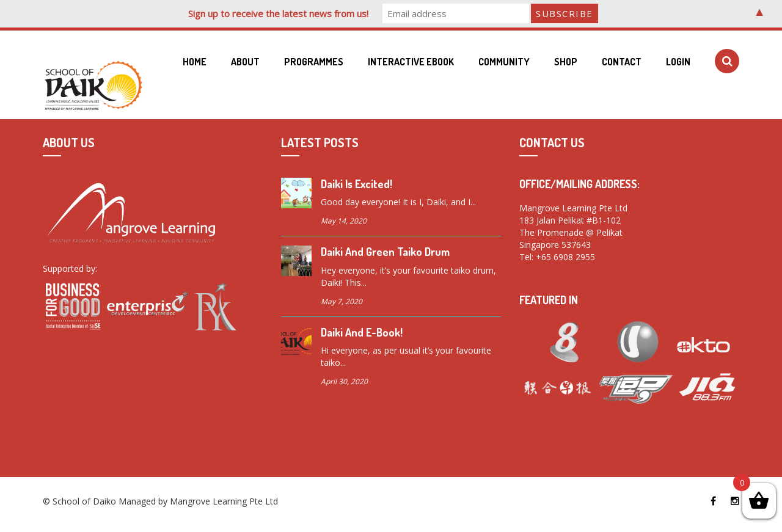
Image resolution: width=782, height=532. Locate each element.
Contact (622, 62)
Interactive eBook (411, 62)
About (245, 62)
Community (504, 62)
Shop (566, 62)
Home (195, 62)
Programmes (314, 62)
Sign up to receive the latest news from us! (278, 13)
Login (678, 62)
